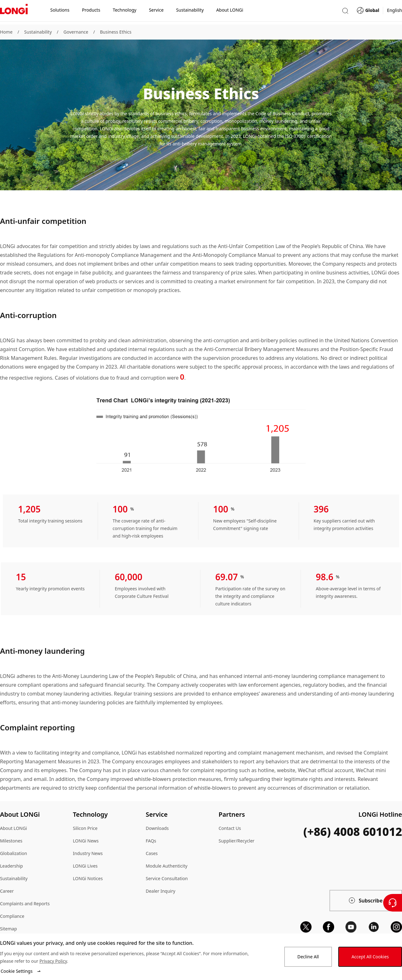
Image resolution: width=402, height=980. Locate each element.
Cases (152, 853)
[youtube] (351, 927)
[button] (345, 12)
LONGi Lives (85, 866)
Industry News (88, 853)
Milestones (11, 841)
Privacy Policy (53, 961)
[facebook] (329, 927)
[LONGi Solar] (14, 12)
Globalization (14, 853)
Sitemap (8, 929)
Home (6, 32)
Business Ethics (116, 32)
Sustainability (38, 32)
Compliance (12, 916)
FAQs (151, 841)
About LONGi (14, 828)
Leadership (11, 866)
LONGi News (86, 841)
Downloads (157, 828)
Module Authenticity (167, 866)
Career (7, 891)
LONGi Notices (88, 878)
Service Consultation (167, 878)
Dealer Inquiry (160, 891)
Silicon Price (85, 828)
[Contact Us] (393, 903)
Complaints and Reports (25, 904)
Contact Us (230, 828)
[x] (306, 927)
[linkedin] (374, 927)
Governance (76, 32)
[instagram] (396, 927)
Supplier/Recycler (236, 841)
